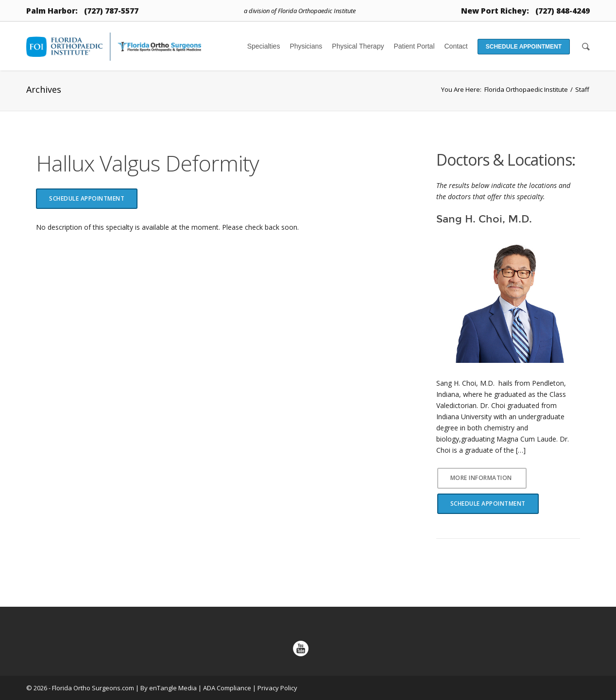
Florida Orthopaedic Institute (526, 89)
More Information (481, 478)
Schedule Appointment (524, 47)
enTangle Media (173, 688)
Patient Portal (414, 46)
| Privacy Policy (275, 688)
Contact (456, 46)
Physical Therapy (358, 46)
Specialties (264, 46)
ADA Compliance (227, 688)
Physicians (306, 46)
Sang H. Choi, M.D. (484, 219)
